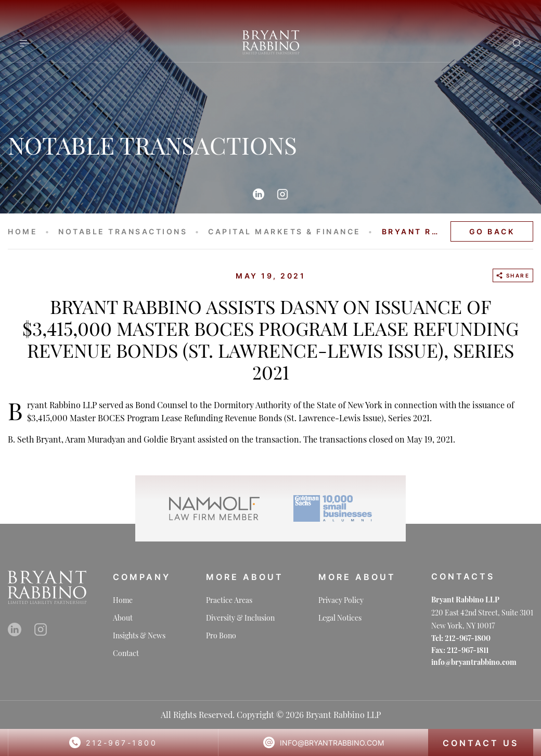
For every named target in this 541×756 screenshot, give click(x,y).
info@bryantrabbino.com (332, 743)
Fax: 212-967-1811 (460, 650)
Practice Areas (229, 600)
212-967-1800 (121, 743)
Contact (126, 653)
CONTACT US (481, 743)
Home (123, 600)
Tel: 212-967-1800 (461, 638)
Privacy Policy (341, 600)
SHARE (513, 275)
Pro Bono (221, 635)
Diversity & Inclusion (240, 618)
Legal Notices (340, 618)
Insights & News (139, 635)
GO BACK (492, 231)
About (123, 618)
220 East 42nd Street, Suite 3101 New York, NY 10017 (482, 619)
